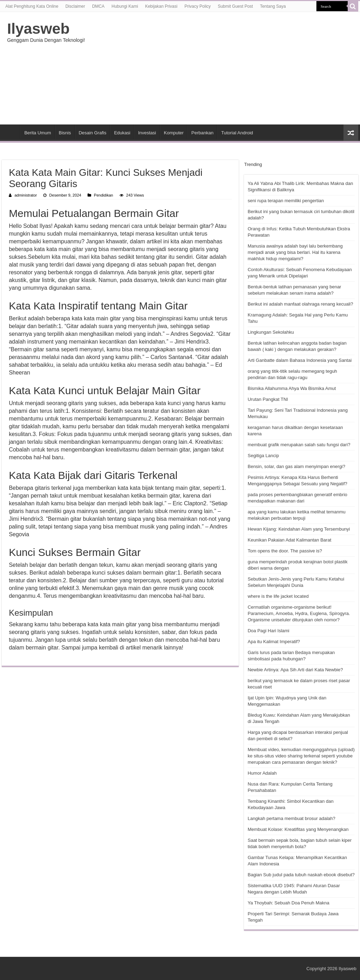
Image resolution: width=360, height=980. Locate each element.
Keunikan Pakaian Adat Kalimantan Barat (289, 540)
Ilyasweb (38, 28)
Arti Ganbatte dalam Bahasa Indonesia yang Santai (300, 360)
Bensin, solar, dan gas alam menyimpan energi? (296, 466)
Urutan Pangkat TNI (268, 399)
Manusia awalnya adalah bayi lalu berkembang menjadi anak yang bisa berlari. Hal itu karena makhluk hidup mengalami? (295, 252)
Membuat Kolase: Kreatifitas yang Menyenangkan (298, 829)
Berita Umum (38, 133)
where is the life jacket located (278, 596)
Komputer (174, 133)
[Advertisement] (225, 68)
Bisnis (65, 133)
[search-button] (353, 6)
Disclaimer (75, 6)
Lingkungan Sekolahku (271, 332)
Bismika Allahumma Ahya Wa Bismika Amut (292, 388)
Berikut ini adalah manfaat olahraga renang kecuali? (300, 304)
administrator (26, 195)
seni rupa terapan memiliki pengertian (286, 201)
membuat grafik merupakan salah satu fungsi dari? (299, 445)
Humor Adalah (262, 773)
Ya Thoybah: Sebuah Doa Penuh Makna (288, 903)
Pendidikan (104, 195)
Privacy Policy (198, 6)
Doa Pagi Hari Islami (268, 631)
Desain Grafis (93, 133)
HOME (11, 132)
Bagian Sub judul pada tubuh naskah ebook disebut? (301, 875)
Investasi (147, 133)
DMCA (98, 6)
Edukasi (122, 133)
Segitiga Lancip (263, 456)
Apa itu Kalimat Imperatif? (274, 642)
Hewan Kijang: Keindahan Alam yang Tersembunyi (299, 529)
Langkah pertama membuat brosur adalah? (291, 818)
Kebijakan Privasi (161, 6)
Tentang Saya (273, 6)
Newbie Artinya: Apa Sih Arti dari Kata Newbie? (295, 670)
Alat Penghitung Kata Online (32, 6)
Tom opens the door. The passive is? (285, 551)
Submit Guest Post (235, 6)
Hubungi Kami (125, 6)
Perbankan (202, 133)
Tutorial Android (237, 133)
